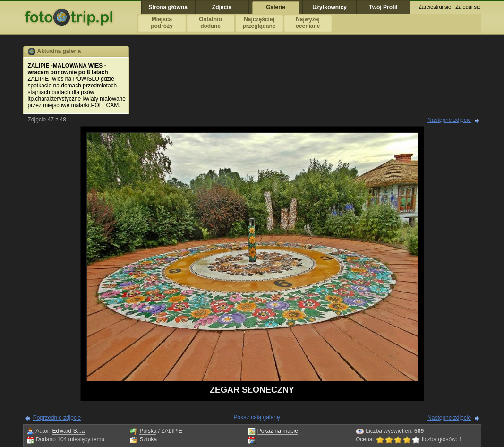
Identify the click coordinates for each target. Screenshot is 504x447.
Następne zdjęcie (449, 120)
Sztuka (148, 439)
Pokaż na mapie (278, 431)
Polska (148, 431)
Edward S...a (69, 431)
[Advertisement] (309, 67)
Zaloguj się (468, 7)
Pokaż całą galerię (256, 417)
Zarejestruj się (435, 7)
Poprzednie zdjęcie (57, 418)
